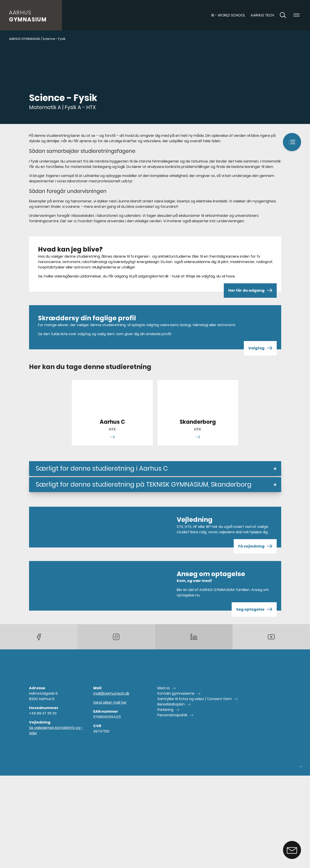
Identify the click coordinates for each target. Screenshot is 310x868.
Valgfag (260, 348)
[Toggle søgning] (283, 15)
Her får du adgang (250, 291)
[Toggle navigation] (296, 15)
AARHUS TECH (262, 15)
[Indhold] (292, 142)
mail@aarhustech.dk (111, 693)
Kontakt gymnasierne (176, 693)
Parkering (165, 710)
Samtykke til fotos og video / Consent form (195, 699)
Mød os (164, 688)
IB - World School (228, 15)
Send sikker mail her (110, 702)
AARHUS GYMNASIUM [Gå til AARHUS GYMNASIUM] (24, 39)
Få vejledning (255, 546)
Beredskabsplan (171, 704)
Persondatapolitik (172, 715)
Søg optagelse (254, 609)
